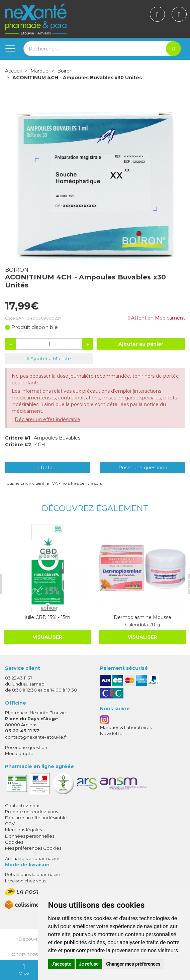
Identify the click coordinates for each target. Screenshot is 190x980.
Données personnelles (30, 836)
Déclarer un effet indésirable (47, 419)
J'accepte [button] (62, 964)
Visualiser (47, 637)
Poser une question (26, 747)
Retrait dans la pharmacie (33, 874)
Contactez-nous (23, 806)
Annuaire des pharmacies (33, 858)
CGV (10, 824)
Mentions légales (23, 830)
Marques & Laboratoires (126, 727)
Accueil (13, 71)
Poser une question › (143, 468)
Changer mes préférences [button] (133, 964)
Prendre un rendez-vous (31, 812)
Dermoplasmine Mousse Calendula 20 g (142, 621)
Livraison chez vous (26, 881)
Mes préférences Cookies (33, 848)
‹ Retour (48, 468)
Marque (39, 71)
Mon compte (19, 753)
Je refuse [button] (89, 964)
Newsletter (112, 733)
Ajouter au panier (141, 344)
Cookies (14, 842)
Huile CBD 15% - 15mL (47, 617)
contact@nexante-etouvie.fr (36, 737)
